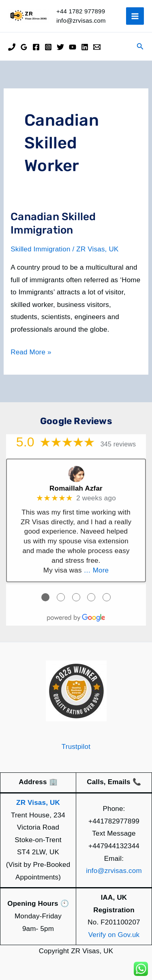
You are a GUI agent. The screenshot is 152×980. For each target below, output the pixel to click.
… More (96, 570)
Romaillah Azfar (76, 488)
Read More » (31, 353)
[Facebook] (36, 47)
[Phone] (12, 47)
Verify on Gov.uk (114, 935)
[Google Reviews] (24, 47)
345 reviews (118, 444)
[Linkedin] (85, 47)
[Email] (97, 47)
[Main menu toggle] (135, 16)
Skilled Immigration (40, 249)
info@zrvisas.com (114, 871)
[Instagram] (48, 47)
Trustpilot (76, 747)
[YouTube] (73, 47)
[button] (140, 47)
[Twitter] (60, 47)
